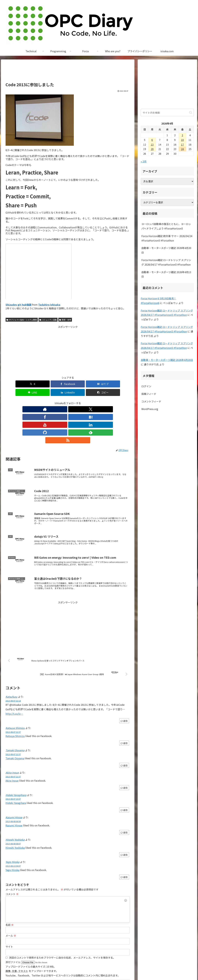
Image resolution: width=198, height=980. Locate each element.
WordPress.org (150, 409)
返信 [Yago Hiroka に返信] (124, 838)
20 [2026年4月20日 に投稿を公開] (152, 149)
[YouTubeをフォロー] (68, 401)
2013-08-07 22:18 (13, 661)
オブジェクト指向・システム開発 (22, 320)
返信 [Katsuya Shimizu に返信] (124, 704)
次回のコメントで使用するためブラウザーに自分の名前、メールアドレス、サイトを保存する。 (62, 918)
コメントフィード (151, 401)
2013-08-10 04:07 (13, 826)
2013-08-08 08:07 (13, 804)
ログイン (146, 386)
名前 (10, 885)
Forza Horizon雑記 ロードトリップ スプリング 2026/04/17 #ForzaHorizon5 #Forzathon (166, 262)
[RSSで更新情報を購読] (96, 401)
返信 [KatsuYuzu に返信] (124, 681)
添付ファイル (13, 923)
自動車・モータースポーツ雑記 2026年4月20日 (166, 250)
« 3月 (144, 161)
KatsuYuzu (11, 657)
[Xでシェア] (15, 384)
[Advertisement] (68, 72)
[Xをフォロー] (46, 401)
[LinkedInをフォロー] (75, 401)
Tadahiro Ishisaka (49, 305)
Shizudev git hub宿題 (18, 305)
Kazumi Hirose (14, 778)
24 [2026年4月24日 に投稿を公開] (182, 149)
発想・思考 (65, 320)
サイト (9, 907)
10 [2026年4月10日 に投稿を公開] (182, 140)
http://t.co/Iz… (14, 674)
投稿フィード (149, 394)
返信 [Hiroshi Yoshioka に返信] (124, 815)
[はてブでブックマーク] (57, 384)
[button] (120, 384)
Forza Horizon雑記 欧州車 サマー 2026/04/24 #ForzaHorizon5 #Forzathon (167, 238)
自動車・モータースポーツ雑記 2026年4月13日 (166, 274)
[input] (167, 113)
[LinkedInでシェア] (99, 384)
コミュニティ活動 (48, 320)
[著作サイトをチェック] (39, 401)
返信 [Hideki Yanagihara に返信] (124, 770)
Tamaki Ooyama (15, 711)
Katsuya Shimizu (15, 688)
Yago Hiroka (12, 822)
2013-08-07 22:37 (13, 693)
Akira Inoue (12, 733)
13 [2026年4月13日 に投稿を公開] (152, 144)
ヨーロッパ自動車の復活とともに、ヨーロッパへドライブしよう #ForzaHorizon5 (166, 226)
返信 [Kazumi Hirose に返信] (124, 793)
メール (11, 896)
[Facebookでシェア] (36, 384)
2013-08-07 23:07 (13, 759)
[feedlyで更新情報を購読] (89, 401)
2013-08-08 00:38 (13, 782)
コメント (12, 854)
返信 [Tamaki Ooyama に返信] (124, 726)
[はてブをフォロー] (61, 401)
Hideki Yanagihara (16, 755)
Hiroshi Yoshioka (15, 800)
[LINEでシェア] (78, 384)
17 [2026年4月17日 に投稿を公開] (182, 144)
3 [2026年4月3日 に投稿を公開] (182, 135)
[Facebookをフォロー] (54, 401)
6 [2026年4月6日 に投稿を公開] (152, 140)
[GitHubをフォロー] (82, 401)
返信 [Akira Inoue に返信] (124, 748)
